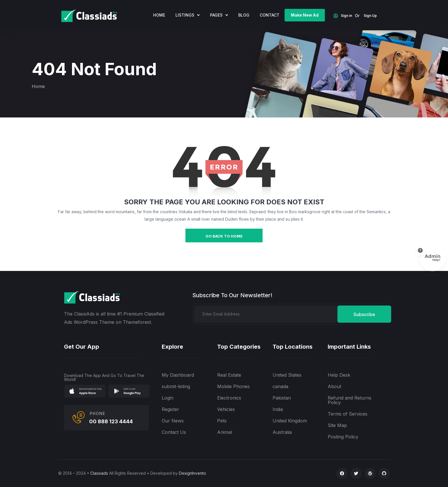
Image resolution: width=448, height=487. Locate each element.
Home (38, 86)
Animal (225, 432)
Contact (270, 15)
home (159, 15)
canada (280, 386)
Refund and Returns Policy (350, 400)
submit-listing (176, 386)
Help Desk (339, 375)
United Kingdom (290, 421)
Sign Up (370, 16)
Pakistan (282, 398)
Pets (222, 421)
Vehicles (226, 409)
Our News (173, 421)
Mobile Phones (233, 386)
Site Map (337, 425)
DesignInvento (192, 473)
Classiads (99, 473)
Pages (219, 15)
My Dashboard (178, 375)
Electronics (229, 398)
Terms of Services (348, 414)
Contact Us (174, 432)
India (278, 409)
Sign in (343, 16)
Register (170, 409)
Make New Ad (305, 15)
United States (287, 375)
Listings (188, 15)
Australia (282, 432)
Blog (244, 15)
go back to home (224, 236)
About (334, 386)
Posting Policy (343, 437)
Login (168, 398)
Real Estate (229, 375)
